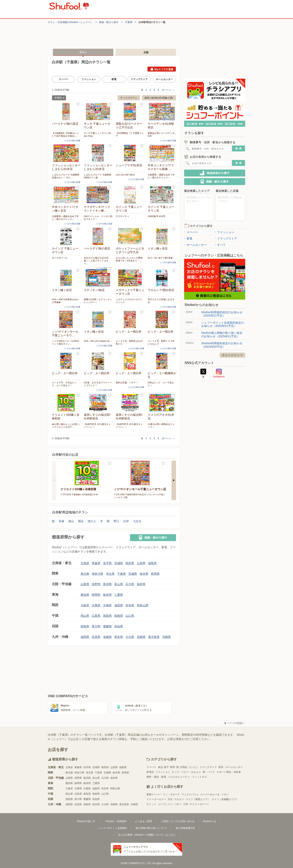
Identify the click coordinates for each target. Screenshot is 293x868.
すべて (220, 245)
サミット (151, 804)
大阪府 (85, 605)
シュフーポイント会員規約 (113, 828)
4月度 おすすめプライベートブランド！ (98, 384)
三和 (186, 804)
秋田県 (130, 563)
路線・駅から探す (109, 22)
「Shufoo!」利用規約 (115, 821)
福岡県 (85, 637)
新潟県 (107, 584)
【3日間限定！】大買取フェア (130, 135)
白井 (126, 521)
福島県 (152, 563)
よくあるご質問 (143, 821)
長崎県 (107, 637)
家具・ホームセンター (231, 767)
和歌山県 (143, 605)
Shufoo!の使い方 (86, 821)
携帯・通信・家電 (156, 777)
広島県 (96, 616)
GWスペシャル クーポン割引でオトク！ (98, 218)
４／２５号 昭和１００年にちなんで (161, 342)
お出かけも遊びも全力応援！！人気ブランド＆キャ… (96, 261)
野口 (116, 521)
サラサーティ (122, 216)
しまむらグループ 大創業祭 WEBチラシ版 (98, 176)
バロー (178, 804)
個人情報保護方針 (185, 828)
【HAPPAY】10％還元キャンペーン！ (97, 426)
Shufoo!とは (209, 821)
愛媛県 (107, 626)
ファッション (89, 79)
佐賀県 (96, 637)
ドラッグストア (139, 79)
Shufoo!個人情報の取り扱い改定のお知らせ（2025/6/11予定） (222, 334)
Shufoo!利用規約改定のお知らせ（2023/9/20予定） (222, 345)
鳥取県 (107, 616)
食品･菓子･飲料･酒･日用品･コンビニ (178, 767)
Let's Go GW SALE (125, 175)
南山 (71, 521)
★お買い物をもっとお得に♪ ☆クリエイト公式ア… (66, 426)
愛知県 (85, 595)
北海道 (85, 563)
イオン (225, 794)
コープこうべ (165, 804)
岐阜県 (107, 595)
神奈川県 (97, 574)
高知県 (119, 626)
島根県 (119, 616)
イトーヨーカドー (156, 799)
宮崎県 (141, 637)
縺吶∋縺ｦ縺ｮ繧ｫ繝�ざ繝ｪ (159, 98)
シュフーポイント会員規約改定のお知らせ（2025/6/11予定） (223, 324)
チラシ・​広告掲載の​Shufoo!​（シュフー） (70, 22)
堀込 (81, 521)
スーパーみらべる (210, 794)
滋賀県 (119, 605)
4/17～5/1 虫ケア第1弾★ (160, 258)
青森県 (96, 563)
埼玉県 (110, 574)
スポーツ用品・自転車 (229, 772)
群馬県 (155, 574)
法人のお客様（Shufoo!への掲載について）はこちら (146, 835)
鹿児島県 (154, 637)
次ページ (168, 90)
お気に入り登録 (78, 104)
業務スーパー (154, 794)
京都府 (107, 605)
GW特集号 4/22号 (157, 216)
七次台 (137, 521)
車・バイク (209, 772)
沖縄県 (166, 637)
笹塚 (61, 521)
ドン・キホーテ (171, 794)
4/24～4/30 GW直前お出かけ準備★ (65, 301)
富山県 (119, 584)
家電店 (150, 772)
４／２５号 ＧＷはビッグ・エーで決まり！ (64, 384)
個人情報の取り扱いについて (151, 828)
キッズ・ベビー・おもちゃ (186, 772)
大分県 (130, 637)
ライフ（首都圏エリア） (225, 799)
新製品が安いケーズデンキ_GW (162, 135)
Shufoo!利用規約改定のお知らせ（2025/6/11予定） (222, 314)
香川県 (96, 626)
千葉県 (129, 22)
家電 (114, 79)
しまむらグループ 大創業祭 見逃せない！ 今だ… (66, 176)
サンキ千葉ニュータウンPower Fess (97, 135)
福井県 (141, 584)
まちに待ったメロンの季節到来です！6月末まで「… (129, 259)
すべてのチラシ (129, 98)
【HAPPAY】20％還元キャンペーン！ (129, 426)
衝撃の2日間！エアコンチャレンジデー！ (98, 301)
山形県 (141, 563)
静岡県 (96, 595)
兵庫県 (96, 605)
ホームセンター (164, 79)
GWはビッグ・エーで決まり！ (161, 384)
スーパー (63, 79)
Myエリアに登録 (162, 69)
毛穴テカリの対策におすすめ (161, 301)
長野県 (96, 584)
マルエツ (179, 799)
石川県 (130, 584)
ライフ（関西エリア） (198, 799)
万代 (170, 799)
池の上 (92, 521)
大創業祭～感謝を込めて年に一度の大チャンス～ (161, 176)
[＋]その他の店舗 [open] (72, 141)
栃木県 (144, 574)
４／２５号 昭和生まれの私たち (129, 342)
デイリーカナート (199, 804)
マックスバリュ (190, 794)
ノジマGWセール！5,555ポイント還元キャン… (66, 342)
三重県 (119, 595)
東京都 (85, 574)
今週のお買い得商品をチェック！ (161, 426)
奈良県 (130, 605)
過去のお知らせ (232, 355)
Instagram (219, 373)
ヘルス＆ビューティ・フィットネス (187, 777)
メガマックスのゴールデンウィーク (129, 301)
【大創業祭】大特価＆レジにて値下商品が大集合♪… (65, 135)
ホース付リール (60, 258)
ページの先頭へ (234, 723)
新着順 (58, 98)
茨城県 (133, 574)
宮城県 (119, 563)
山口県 (130, 616)
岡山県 (85, 616)
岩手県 (107, 563)
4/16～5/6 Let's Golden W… (98, 341)
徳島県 (85, 626)
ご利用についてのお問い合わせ (177, 821)
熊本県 (119, 637)
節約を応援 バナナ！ (127, 383)
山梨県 (85, 584)
